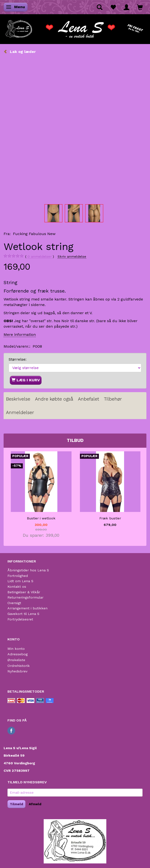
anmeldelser (40, 257)
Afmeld (35, 804)
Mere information (20, 335)
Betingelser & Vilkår (24, 592)
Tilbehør (113, 399)
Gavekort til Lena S (23, 614)
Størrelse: (18, 359)
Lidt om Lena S (20, 581)
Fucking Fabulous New (34, 234)
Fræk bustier (110, 518)
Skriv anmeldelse (72, 256)
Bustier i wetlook (41, 518)
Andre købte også (54, 399)
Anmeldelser (20, 412)
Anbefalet (89, 399)
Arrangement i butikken (27, 608)
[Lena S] (75, 27)
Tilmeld (16, 804)
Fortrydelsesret (20, 619)
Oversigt (14, 603)
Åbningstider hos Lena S (28, 570)
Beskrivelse (18, 399)
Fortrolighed (18, 576)
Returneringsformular (25, 597)
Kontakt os (17, 587)
